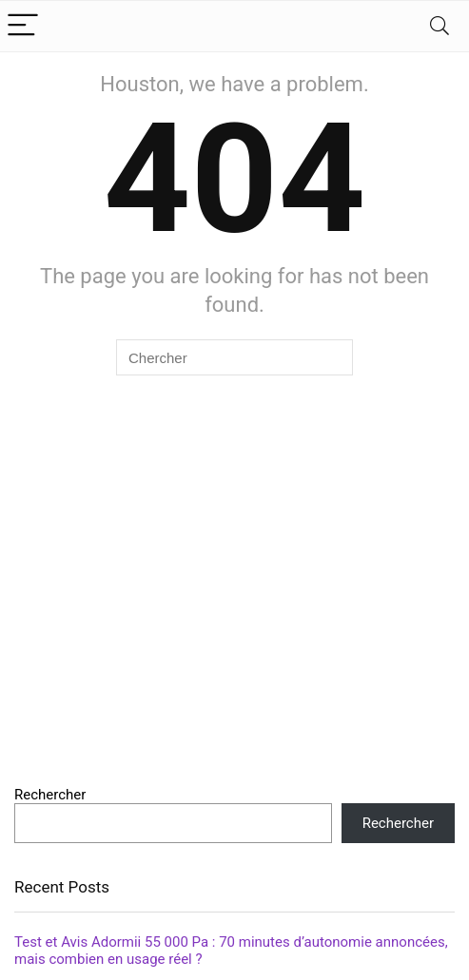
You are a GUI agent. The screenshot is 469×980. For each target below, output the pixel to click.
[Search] (440, 26)
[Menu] (23, 26)
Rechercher (50, 795)
